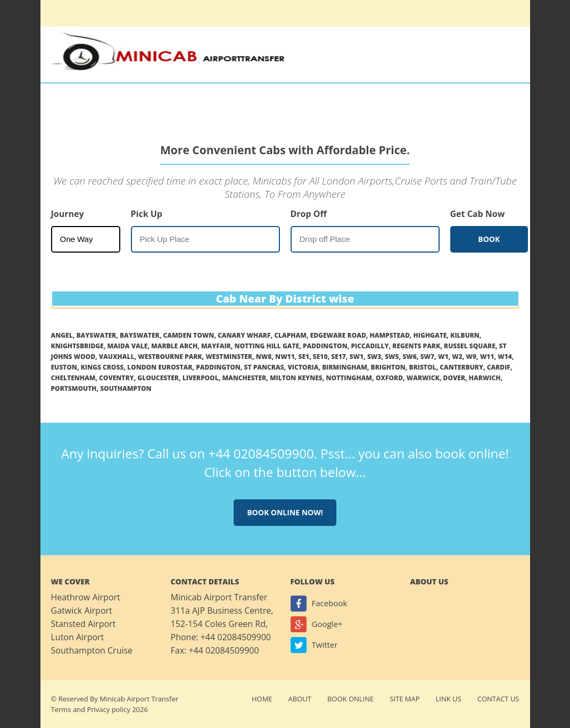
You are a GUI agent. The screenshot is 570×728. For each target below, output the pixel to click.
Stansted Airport (84, 624)
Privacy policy (108, 709)
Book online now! (285, 512)
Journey (68, 214)
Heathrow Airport (86, 597)
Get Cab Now (478, 214)
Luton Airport (78, 637)
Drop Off (309, 214)
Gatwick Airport (82, 610)
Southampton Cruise (92, 650)
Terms (61, 709)
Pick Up (147, 214)
